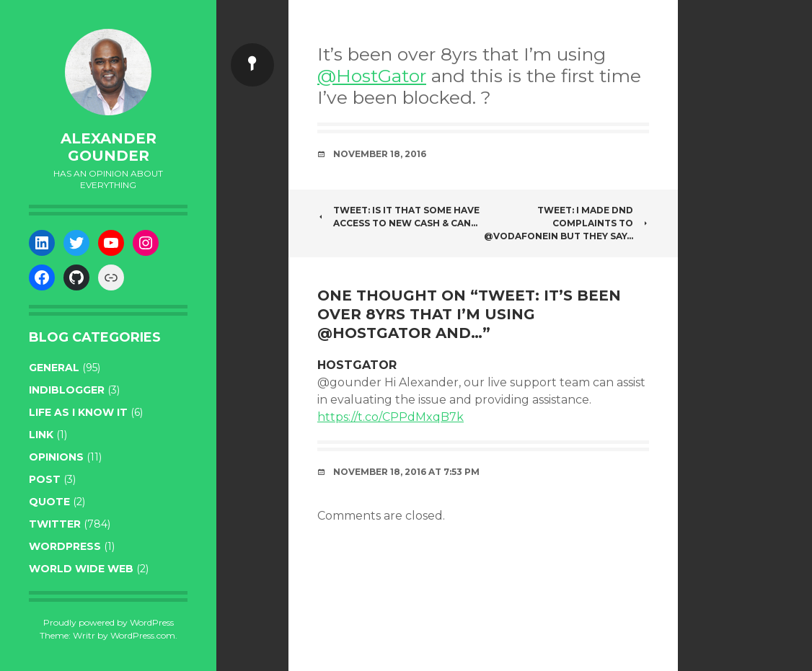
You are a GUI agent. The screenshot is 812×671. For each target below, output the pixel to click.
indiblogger (67, 390)
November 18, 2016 (380, 154)
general (54, 368)
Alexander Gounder (109, 147)
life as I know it (78, 412)
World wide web (81, 569)
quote (49, 502)
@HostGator (372, 76)
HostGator (357, 365)
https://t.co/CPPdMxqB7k (390, 417)
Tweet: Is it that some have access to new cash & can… (398, 217)
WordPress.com (143, 635)
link (41, 435)
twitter (55, 524)
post (45, 479)
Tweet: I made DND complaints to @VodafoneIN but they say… (566, 223)
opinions (56, 457)
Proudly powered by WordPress (109, 622)
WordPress (65, 546)
